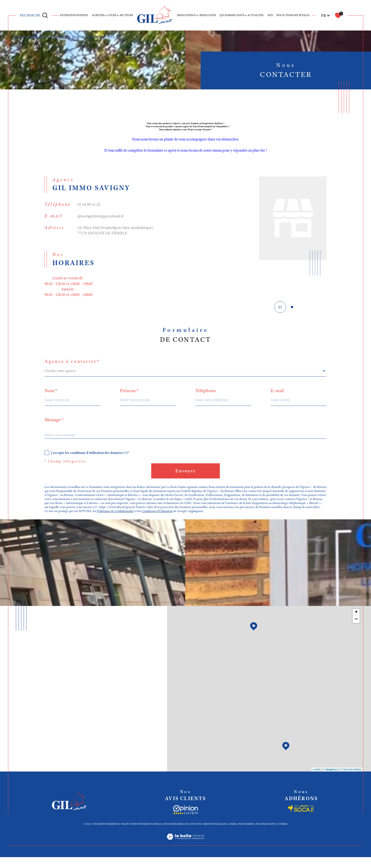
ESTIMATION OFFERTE (74, 15)
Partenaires (246, 835)
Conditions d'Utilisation (160, 521)
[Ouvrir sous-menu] (105, 15)
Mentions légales (215, 835)
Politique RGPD (266, 835)
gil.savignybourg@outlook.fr (101, 219)
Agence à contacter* (72, 367)
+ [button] (356, 623)
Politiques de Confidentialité (117, 521)
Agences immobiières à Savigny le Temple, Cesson (57, 37)
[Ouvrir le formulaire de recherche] (34, 15)
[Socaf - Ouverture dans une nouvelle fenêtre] (185, 821)
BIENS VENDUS (186, 15)
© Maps (331, 780)
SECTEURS (126, 15)
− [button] (356, 630)
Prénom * (129, 396)
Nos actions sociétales (293, 15)
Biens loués (208, 15)
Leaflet (317, 780)
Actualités (256, 15)
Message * (54, 426)
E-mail (277, 396)
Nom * (51, 396)
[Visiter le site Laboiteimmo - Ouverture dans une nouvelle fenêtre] (185, 853)
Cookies (282, 835)
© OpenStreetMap (351, 780)
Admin (232, 835)
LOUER (112, 15)
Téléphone (206, 396)
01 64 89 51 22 (89, 207)
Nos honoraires (174, 835)
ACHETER (98, 15)
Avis (270, 15)
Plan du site (193, 835)
